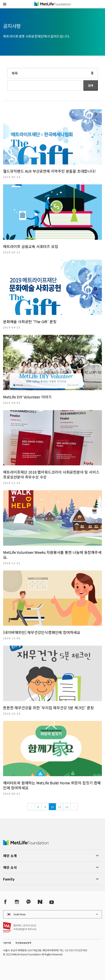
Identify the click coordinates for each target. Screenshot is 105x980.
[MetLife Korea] (26, 844)
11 (60, 807)
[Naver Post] (40, 902)
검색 (91, 85)
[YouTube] (52, 902)
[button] (5, 4)
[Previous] (31, 807)
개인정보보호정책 (23, 943)
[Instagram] (17, 902)
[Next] (74, 807)
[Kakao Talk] (28, 902)
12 (67, 807)
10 (52, 807)
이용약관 (7, 943)
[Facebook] (5, 902)
